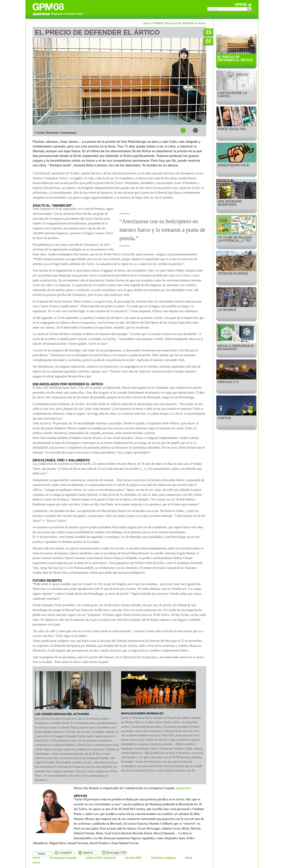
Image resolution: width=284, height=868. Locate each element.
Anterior (208, 41)
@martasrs (183, 788)
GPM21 (227, 5)
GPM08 (158, 23)
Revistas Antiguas (163, 858)
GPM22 (214, 5)
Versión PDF (133, 858)
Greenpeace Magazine (250, 5)
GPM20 (241, 5)
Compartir (65, 853)
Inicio (147, 23)
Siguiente (208, 33)
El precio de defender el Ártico (186, 23)
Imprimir (88, 853)
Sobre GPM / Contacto (101, 858)
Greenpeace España (63, 858)
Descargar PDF (116, 853)
